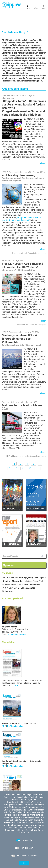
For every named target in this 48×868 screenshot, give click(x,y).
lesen (44, 147)
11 (38, 452)
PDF (16, 670)
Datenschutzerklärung (15, 830)
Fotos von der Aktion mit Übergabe (31, 309)
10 (30, 452)
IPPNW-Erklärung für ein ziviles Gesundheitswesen (25, 440)
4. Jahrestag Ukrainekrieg (19, 159)
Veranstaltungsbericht (37, 237)
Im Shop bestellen (15, 710)
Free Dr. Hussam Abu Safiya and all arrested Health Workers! (23, 249)
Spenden (9, 549)
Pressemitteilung (19, 237)
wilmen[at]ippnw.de (17, 618)
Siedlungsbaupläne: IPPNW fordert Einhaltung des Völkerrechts (20, 323)
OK (24, 863)
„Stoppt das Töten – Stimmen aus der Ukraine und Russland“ (22, 203)
